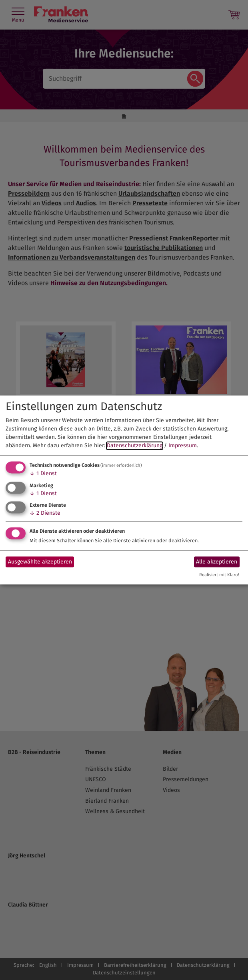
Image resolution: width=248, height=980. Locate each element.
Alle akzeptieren (217, 562)
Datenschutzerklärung (135, 445)
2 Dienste (45, 513)
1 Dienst (43, 473)
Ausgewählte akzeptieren (40, 562)
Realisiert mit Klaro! (219, 575)
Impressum (183, 445)
